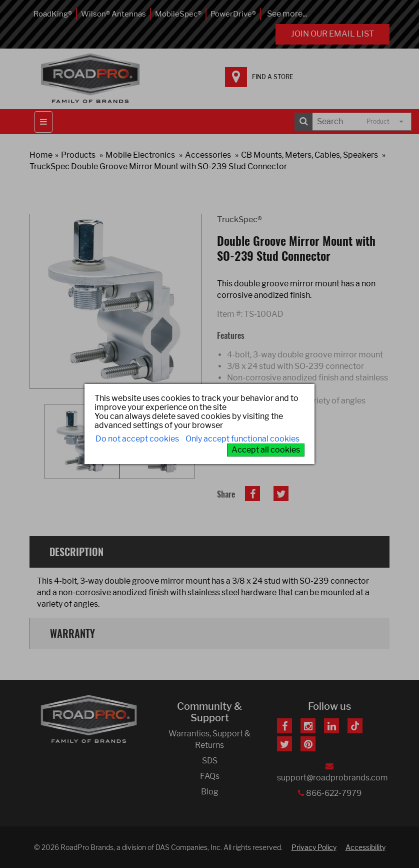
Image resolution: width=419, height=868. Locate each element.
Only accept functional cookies (242, 439)
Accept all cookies (266, 450)
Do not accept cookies (137, 439)
